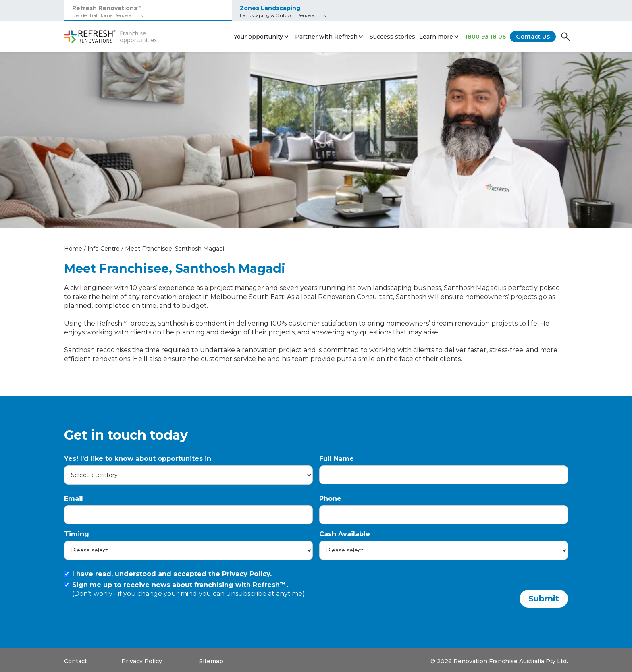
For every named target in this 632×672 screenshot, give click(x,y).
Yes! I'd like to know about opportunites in (138, 459)
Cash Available (345, 534)
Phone (330, 499)
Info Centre (104, 249)
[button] (262, 37)
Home (73, 249)
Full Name (337, 459)
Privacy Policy (142, 661)
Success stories (392, 37)
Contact (76, 661)
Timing (77, 534)
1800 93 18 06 (485, 37)
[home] (110, 37)
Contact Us (533, 36)
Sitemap (211, 661)
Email (74, 499)
